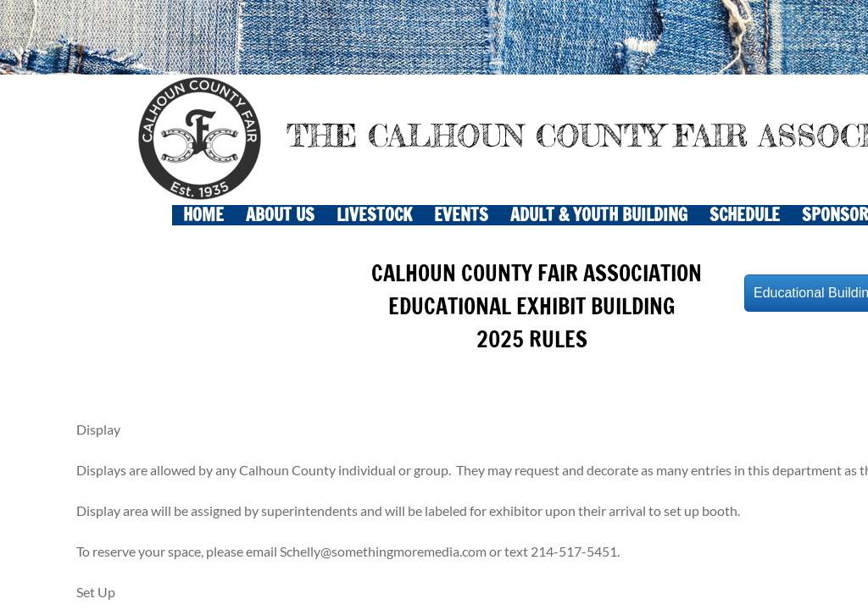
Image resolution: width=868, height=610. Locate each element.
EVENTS (461, 215)
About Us (280, 215)
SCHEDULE (745, 215)
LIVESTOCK (374, 215)
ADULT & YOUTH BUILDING (599, 215)
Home (203, 215)
